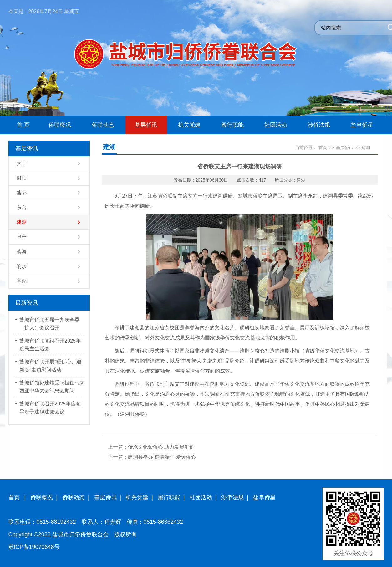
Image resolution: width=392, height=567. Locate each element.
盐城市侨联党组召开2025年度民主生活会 (50, 345)
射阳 (22, 178)
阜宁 (22, 237)
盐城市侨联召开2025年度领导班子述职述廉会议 (50, 408)
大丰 (22, 163)
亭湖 (22, 281)
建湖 (22, 222)
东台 (22, 207)
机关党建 (137, 497)
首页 (323, 147)
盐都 (22, 193)
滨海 (22, 252)
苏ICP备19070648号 (34, 547)
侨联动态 (74, 497)
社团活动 (201, 497)
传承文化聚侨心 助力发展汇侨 (161, 447)
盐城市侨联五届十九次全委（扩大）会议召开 (49, 324)
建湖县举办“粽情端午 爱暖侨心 (162, 457)
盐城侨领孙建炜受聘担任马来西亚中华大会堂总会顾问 (52, 387)
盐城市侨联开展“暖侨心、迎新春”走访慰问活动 (50, 366)
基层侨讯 (344, 147)
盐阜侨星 (264, 497)
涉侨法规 (232, 497)
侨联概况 (42, 497)
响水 (22, 266)
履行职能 (169, 497)
